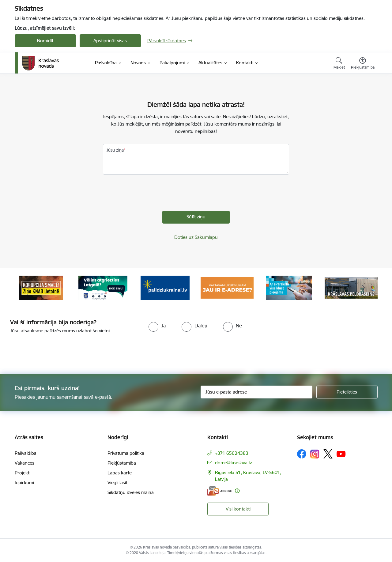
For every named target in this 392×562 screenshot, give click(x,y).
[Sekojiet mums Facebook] (302, 454)
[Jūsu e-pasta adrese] (256, 392)
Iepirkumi (24, 483)
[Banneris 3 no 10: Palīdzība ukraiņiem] (165, 287)
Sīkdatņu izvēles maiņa (131, 492)
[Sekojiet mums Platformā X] (328, 454)
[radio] (157, 326)
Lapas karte (120, 473)
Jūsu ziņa (115, 150)
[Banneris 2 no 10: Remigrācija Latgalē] (103, 287)
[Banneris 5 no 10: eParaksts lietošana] (289, 287)
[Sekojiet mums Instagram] (315, 454)
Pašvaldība (26, 453)
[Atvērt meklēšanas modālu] (339, 64)
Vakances (24, 463)
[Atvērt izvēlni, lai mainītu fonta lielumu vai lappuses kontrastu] (363, 64)
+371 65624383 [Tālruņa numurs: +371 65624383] (232, 453)
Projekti (23, 473)
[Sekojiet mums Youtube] (341, 454)
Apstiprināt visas (110, 41)
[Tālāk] (364, 288)
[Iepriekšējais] (29, 288)
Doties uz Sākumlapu (196, 237)
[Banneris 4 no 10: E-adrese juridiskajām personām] (227, 287)
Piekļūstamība (122, 463)
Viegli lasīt (117, 483)
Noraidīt (45, 41)
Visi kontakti (238, 509)
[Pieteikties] (347, 392)
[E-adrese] (220, 491)
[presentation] (149, 194)
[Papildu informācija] (237, 491)
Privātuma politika (126, 453)
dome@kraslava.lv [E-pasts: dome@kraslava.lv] (233, 463)
